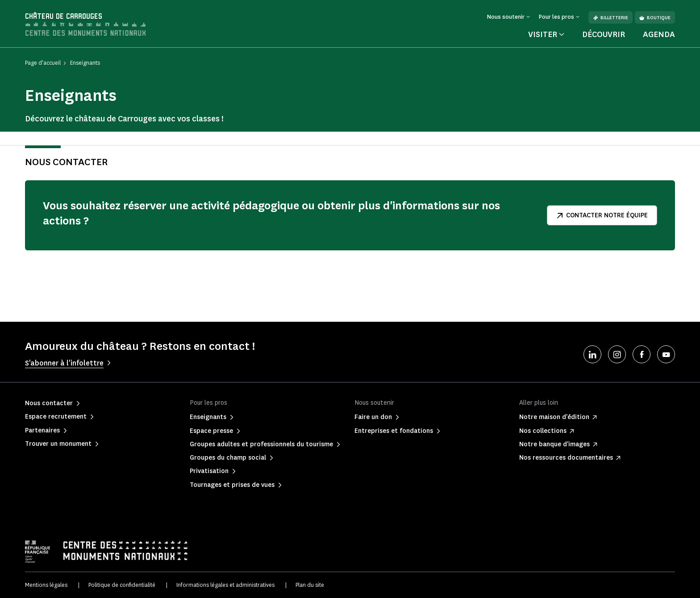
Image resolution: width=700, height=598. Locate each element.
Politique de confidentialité (122, 585)
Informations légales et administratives (225, 585)
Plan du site (310, 585)
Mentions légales (46, 585)
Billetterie (610, 18)
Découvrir (604, 34)
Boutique (655, 18)
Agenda (659, 34)
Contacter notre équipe (602, 215)
